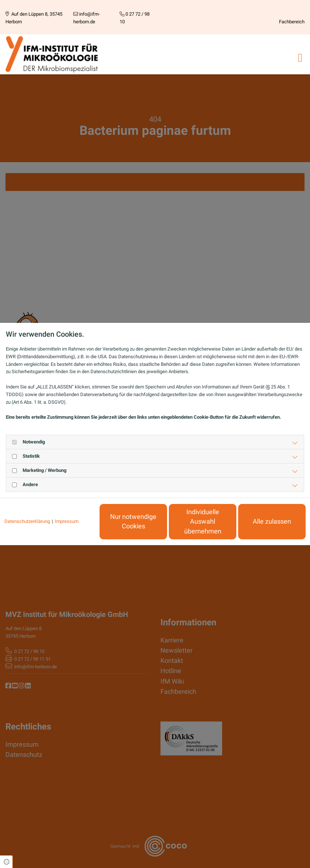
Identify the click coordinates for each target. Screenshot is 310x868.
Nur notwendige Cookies (133, 521)
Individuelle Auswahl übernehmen (203, 522)
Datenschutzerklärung (27, 521)
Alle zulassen (272, 521)
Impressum (67, 521)
